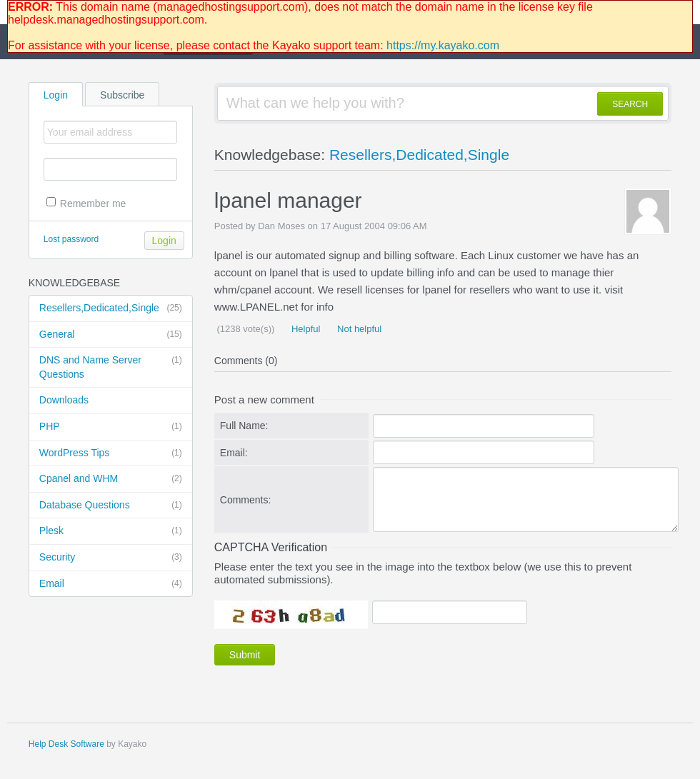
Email (111, 584)
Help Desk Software (66, 744)
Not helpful (358, 329)
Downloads (64, 400)
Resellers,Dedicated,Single (111, 308)
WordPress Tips (111, 453)
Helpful (304, 329)
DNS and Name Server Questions (111, 367)
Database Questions (111, 506)
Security (111, 558)
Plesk (111, 531)
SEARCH (630, 104)
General (111, 335)
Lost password (71, 239)
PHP (111, 427)
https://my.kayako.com (443, 45)
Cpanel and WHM (111, 479)
